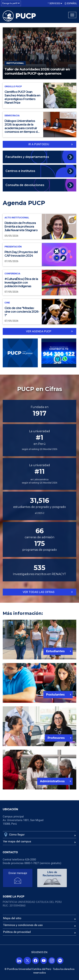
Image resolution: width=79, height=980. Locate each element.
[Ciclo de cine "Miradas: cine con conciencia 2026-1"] (39, 312)
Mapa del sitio (12, 918)
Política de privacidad (17, 932)
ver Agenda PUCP (39, 331)
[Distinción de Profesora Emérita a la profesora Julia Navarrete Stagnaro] (39, 227)
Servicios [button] (56, 3)
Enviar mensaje (18, 873)
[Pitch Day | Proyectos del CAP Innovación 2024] (39, 255)
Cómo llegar (17, 835)
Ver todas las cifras (39, 592)
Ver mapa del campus (17, 841)
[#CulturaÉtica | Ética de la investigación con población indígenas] (39, 283)
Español (72, 3)
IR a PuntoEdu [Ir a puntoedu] (39, 144)
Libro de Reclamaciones (52, 874)
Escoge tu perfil (11, 3)
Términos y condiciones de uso (23, 925)
